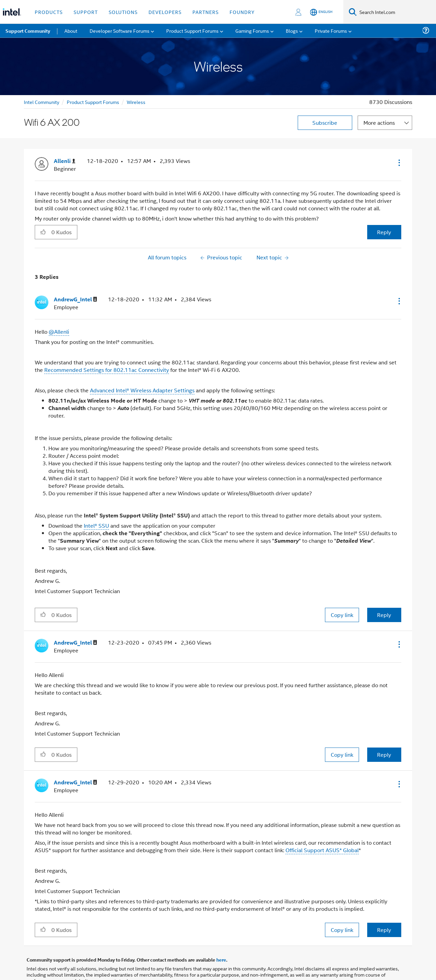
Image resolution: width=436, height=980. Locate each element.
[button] (399, 163)
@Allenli (59, 331)
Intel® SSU (96, 525)
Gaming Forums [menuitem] (252, 31)
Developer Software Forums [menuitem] (120, 31)
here (221, 960)
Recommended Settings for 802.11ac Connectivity (107, 370)
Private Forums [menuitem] (331, 31)
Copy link (342, 615)
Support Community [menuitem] (28, 31)
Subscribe (325, 123)
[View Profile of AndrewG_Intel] (75, 299)
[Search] (353, 12)
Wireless (136, 102)
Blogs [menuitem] (292, 31)
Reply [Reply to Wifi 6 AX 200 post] (384, 232)
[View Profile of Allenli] (65, 161)
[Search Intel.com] (396, 12)
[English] (321, 12)
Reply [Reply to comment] (384, 615)
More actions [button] (379, 123)
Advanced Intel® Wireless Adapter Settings (142, 390)
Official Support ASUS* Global (322, 850)
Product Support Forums (93, 102)
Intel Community (42, 102)
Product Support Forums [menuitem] (192, 31)
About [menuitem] (71, 31)
